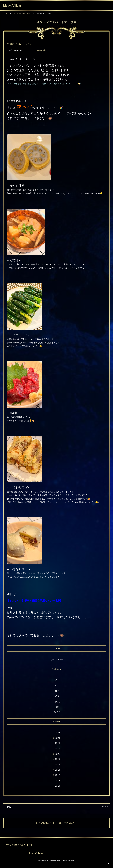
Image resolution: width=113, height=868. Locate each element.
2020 (57, 759)
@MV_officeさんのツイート (19, 845)
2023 (57, 743)
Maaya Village (36, 853)
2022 (57, 748)
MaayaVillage (12, 6)
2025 (57, 733)
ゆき (57, 691)
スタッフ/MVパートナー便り (22, 14)
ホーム (7, 14)
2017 (57, 775)
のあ (57, 696)
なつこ (57, 712)
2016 (57, 781)
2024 (57, 738)
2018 (57, 770)
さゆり (57, 701)
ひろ (57, 685)
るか (57, 680)
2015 (57, 786)
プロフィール (57, 659)
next (104, 807)
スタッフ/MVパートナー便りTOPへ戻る (56, 823)
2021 (57, 754)
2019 (57, 764)
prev (9, 807)
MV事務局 (41, 50)
